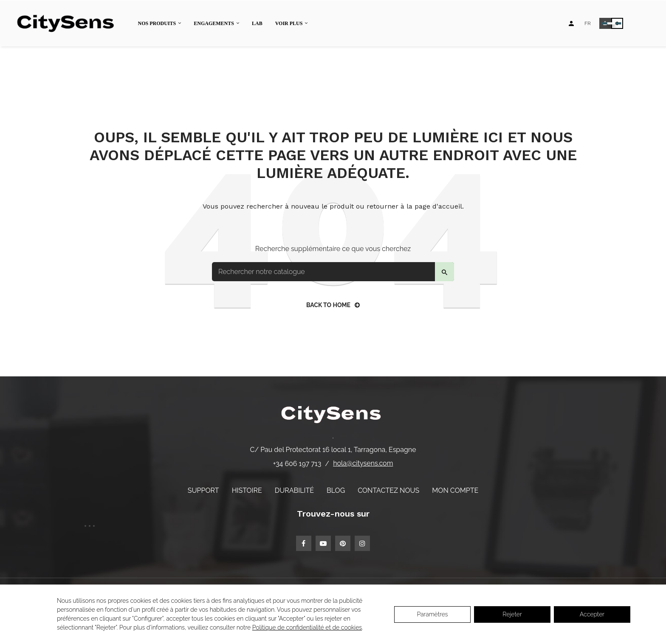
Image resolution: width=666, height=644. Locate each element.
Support (203, 490)
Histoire (247, 490)
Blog (336, 490)
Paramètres (432, 614)
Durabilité (294, 490)
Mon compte (455, 490)
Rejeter (512, 614)
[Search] (333, 272)
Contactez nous (388, 490)
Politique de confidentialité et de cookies (307, 627)
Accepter (592, 614)
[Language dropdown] (588, 23)
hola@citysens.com (363, 463)
